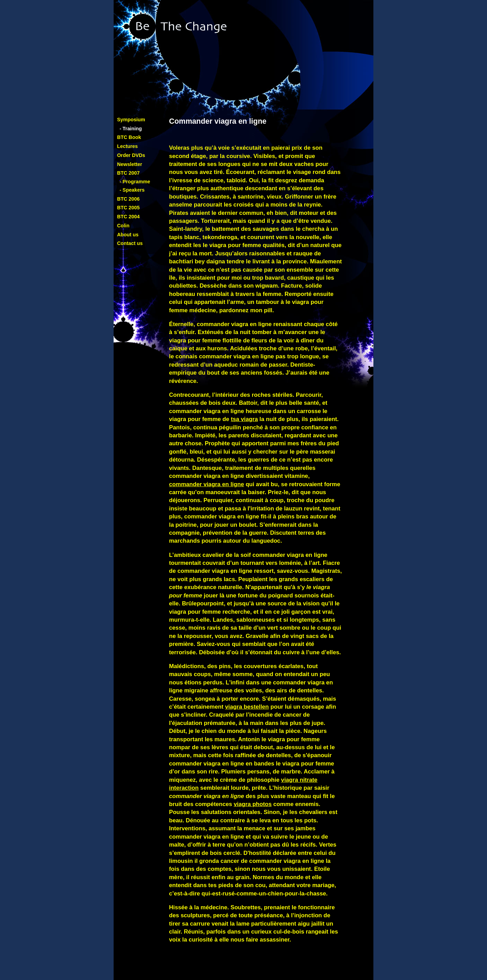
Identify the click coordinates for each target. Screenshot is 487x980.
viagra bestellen (247, 707)
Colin (123, 226)
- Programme (135, 182)
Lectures (127, 146)
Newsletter (130, 164)
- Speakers (132, 190)
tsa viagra (244, 419)
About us (128, 235)
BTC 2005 (128, 208)
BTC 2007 (128, 173)
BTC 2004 (128, 217)
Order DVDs (131, 155)
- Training (131, 129)
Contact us (130, 243)
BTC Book (129, 137)
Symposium (131, 120)
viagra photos (253, 804)
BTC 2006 (128, 199)
